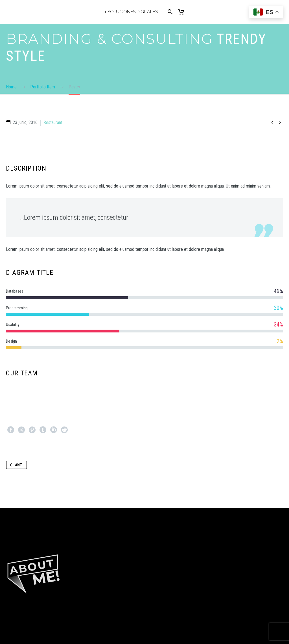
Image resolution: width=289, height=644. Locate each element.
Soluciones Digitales (133, 12)
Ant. (15, 465)
